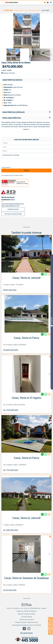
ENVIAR (26, 170)
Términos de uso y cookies (27, 620)
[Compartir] (51, 3)
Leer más (26, 129)
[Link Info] (26, 283)
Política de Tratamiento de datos (16, 176)
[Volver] (3, 2)
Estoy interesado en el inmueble (26, 156)
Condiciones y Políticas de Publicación (26, 611)
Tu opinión (52, 322)
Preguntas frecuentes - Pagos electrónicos (26, 622)
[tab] (26, 80)
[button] (26, 80)
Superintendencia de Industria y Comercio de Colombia (26, 625)
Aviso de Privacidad (26, 617)
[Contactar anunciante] (49, 275)
